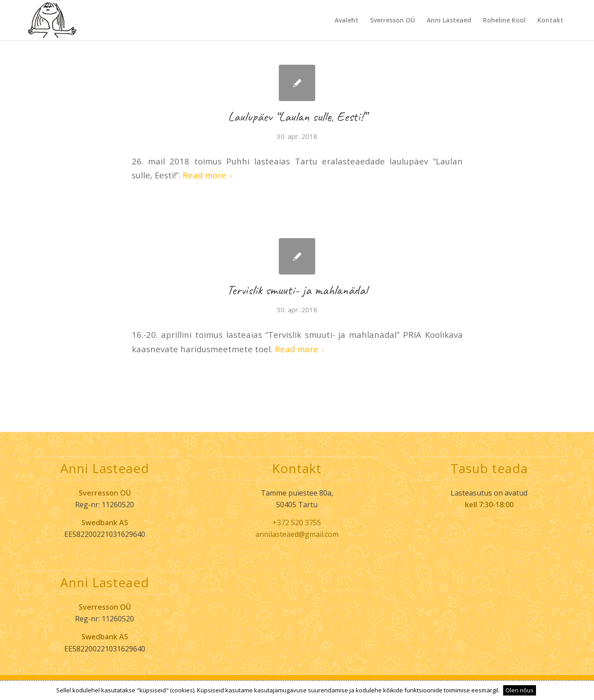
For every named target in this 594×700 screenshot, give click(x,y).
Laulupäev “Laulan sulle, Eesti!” (297, 116)
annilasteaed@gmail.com (297, 534)
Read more (209, 175)
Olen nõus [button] (520, 690)
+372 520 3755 (297, 523)
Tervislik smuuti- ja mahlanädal (297, 290)
